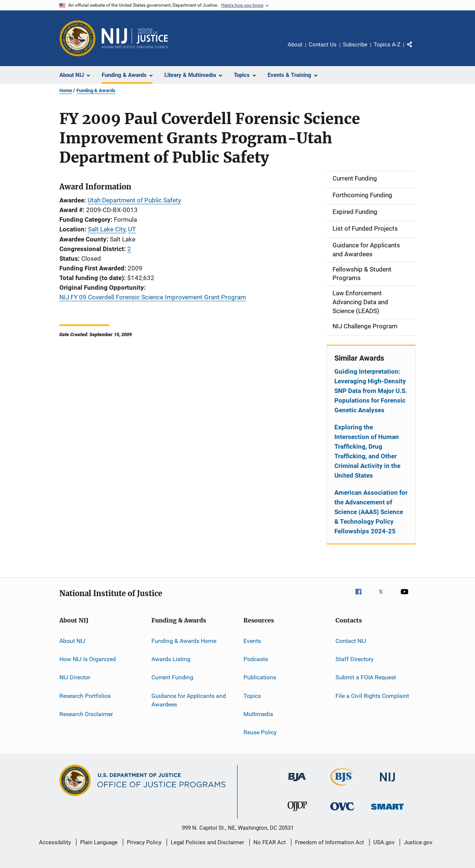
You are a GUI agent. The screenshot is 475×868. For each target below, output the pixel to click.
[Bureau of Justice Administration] (297, 783)
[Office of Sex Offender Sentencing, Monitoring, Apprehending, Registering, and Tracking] (387, 811)
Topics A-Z (387, 45)
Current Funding (172, 677)
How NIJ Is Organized (88, 659)
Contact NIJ (351, 641)
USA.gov (384, 842)
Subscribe (355, 45)
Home (66, 90)
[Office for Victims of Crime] (342, 812)
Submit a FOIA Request (366, 677)
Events (252, 641)
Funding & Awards (96, 90)
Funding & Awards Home (184, 641)
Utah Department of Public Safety (134, 200)
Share (416, 50)
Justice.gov (418, 842)
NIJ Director (75, 677)
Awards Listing (171, 659)
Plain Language (99, 842)
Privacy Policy (144, 842)
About (295, 45)
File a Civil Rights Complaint (372, 695)
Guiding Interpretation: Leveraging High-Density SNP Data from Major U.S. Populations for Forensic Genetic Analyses (371, 391)
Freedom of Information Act (330, 842)
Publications (260, 677)
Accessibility (55, 842)
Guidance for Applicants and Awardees (189, 700)
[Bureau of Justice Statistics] (342, 787)
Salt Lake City (107, 229)
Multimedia (258, 714)
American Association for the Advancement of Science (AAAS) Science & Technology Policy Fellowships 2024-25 (371, 512)
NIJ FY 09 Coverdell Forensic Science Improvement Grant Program (153, 297)
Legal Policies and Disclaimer (207, 842)
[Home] (135, 38)
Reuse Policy (260, 732)
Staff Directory (355, 659)
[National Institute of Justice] (387, 783)
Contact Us (323, 45)
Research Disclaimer (86, 714)
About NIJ (72, 641)
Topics (252, 695)
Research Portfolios (85, 695)
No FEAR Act (270, 842)
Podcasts (256, 659)
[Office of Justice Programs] (78, 38)
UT (132, 229)
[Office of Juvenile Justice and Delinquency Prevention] (297, 813)
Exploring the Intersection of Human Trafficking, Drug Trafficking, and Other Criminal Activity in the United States (367, 451)
